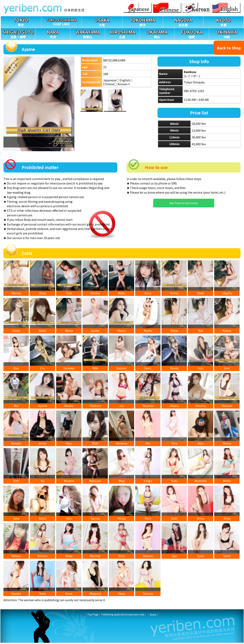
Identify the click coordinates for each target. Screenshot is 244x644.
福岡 (192, 34)
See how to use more (184, 203)
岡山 (157, 34)
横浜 (143, 22)
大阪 (102, 22)
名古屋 (183, 22)
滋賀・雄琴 (18, 34)
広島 (122, 34)
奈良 (53, 34)
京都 (224, 22)
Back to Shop (229, 48)
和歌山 (88, 34)
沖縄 (226, 34)
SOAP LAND (62, 21)
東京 (21, 22)
